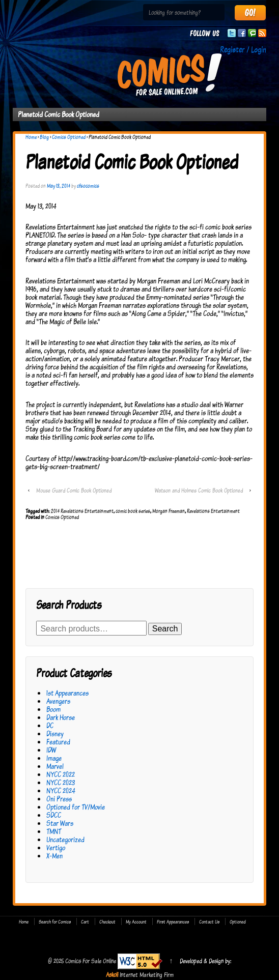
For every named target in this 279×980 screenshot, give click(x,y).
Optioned (238, 921)
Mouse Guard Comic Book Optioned (74, 490)
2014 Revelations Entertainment (82, 511)
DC (50, 725)
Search (165, 629)
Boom (53, 709)
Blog (44, 137)
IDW (51, 750)
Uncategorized (65, 839)
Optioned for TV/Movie (76, 807)
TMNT (54, 831)
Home (31, 137)
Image (54, 758)
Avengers (58, 701)
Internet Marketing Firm (147, 974)
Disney (55, 733)
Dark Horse (61, 717)
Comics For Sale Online (91, 961)
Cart (85, 921)
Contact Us (209, 921)
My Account (136, 921)
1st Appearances (67, 693)
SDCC (54, 815)
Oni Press (59, 799)
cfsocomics (88, 186)
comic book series (133, 511)
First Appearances (173, 921)
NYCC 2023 (61, 782)
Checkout (107, 921)
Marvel (55, 766)
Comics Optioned (69, 137)
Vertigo (56, 847)
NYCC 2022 (61, 774)
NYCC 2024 (61, 790)
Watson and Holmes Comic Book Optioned (199, 490)
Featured (58, 742)
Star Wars (60, 823)
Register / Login (243, 49)
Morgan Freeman (169, 511)
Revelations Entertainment (213, 511)
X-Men (54, 856)
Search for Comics (55, 921)
